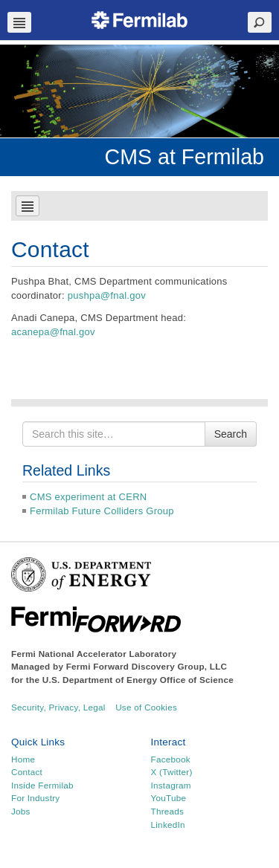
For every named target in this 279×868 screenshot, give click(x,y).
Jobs (21, 811)
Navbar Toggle (19, 22)
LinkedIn (168, 825)
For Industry (35, 798)
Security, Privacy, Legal (58, 707)
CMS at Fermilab (185, 157)
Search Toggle (260, 22)
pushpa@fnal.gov (107, 295)
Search (231, 434)
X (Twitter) (172, 772)
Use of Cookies (146, 707)
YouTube (169, 798)
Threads (168, 811)
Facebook (171, 759)
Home (23, 759)
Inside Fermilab (42, 785)
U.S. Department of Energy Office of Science (138, 680)
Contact (27, 772)
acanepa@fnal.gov (53, 332)
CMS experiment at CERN (88, 497)
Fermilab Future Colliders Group (102, 511)
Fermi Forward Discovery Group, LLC (147, 666)
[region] (139, 91)
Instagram (171, 785)
